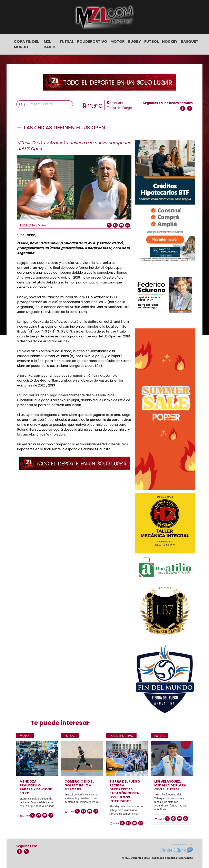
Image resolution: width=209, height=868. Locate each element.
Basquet (190, 41)
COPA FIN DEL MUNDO (26, 44)
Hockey (170, 41)
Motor (118, 41)
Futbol (152, 41)
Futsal (67, 41)
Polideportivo (92, 41)
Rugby (135, 41)
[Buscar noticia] (50, 104)
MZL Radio (50, 44)
